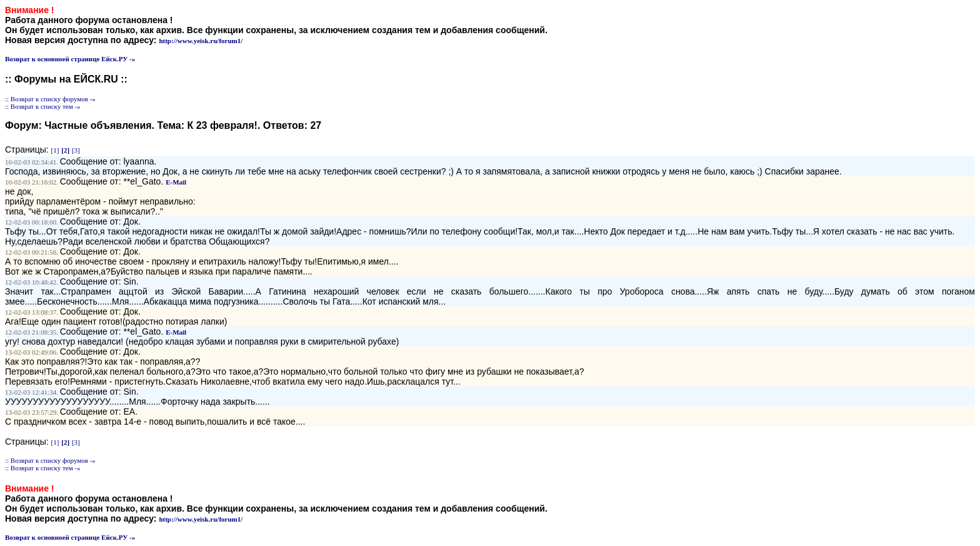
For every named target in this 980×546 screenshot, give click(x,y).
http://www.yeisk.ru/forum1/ (201, 41)
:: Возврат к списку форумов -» (50, 99)
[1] (55, 150)
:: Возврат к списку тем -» (43, 106)
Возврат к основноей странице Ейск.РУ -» (70, 59)
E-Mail (176, 182)
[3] (76, 150)
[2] (65, 150)
